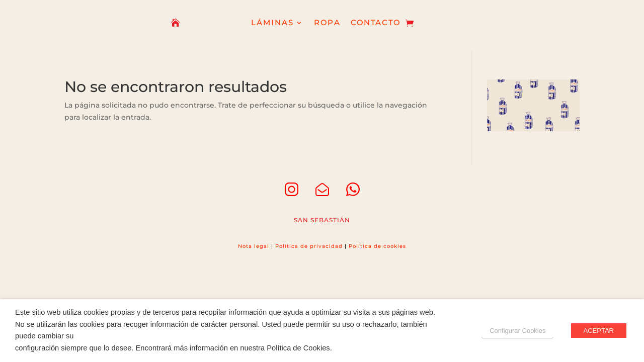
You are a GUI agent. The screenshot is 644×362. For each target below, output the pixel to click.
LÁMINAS (273, 23)
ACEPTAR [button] (599, 331)
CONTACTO (376, 23)
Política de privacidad (309, 246)
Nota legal (254, 246)
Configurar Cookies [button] (517, 331)
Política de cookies (377, 246)
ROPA (327, 23)
